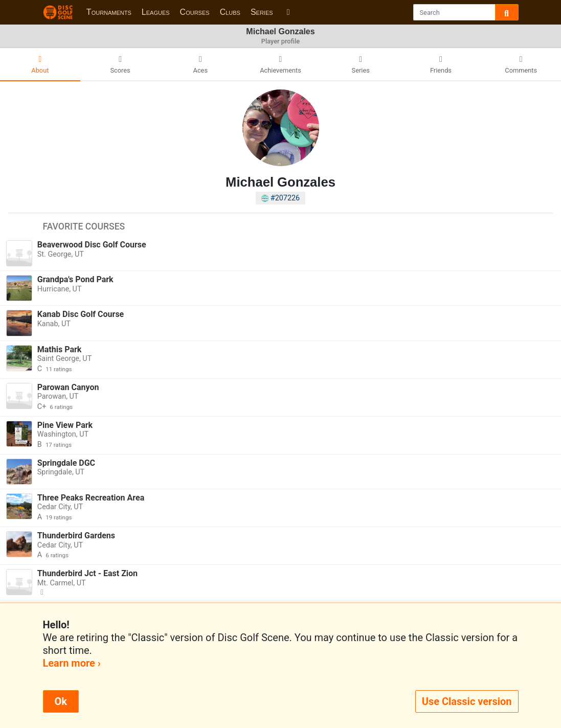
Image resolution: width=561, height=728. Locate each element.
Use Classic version (467, 701)
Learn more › (72, 663)
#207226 (280, 198)
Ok (61, 701)
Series (262, 12)
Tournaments (109, 12)
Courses (195, 12)
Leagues (156, 12)
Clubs (230, 12)
